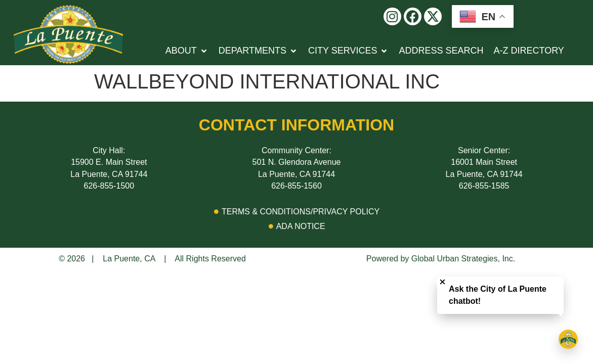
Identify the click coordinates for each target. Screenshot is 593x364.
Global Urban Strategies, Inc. (463, 259)
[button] (392, 16)
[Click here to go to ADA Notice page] (296, 226)
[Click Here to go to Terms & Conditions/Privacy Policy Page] (296, 212)
